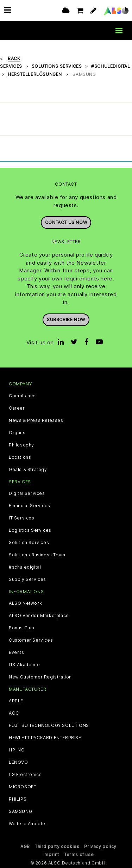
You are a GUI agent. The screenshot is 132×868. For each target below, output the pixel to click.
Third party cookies (57, 846)
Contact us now (66, 222)
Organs (17, 432)
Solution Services (29, 542)
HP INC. (17, 750)
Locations (20, 457)
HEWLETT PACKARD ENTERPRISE (45, 738)
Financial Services (30, 505)
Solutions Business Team (37, 555)
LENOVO (18, 762)
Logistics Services (30, 530)
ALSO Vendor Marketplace (39, 615)
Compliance (22, 396)
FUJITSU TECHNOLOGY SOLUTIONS (49, 725)
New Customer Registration (40, 677)
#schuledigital (25, 567)
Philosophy (21, 445)
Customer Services (31, 640)
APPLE (16, 701)
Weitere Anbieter (28, 824)
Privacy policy (100, 846)
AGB (25, 846)
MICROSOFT (23, 787)
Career (17, 408)
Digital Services (27, 493)
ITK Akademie (24, 664)
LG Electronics (25, 775)
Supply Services (27, 579)
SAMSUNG (20, 811)
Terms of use (79, 854)
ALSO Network (25, 603)
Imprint (51, 854)
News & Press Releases (36, 420)
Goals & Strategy (28, 469)
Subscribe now (66, 319)
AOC (14, 713)
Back (14, 58)
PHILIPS (18, 799)
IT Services (22, 518)
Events (17, 652)
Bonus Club (22, 628)
